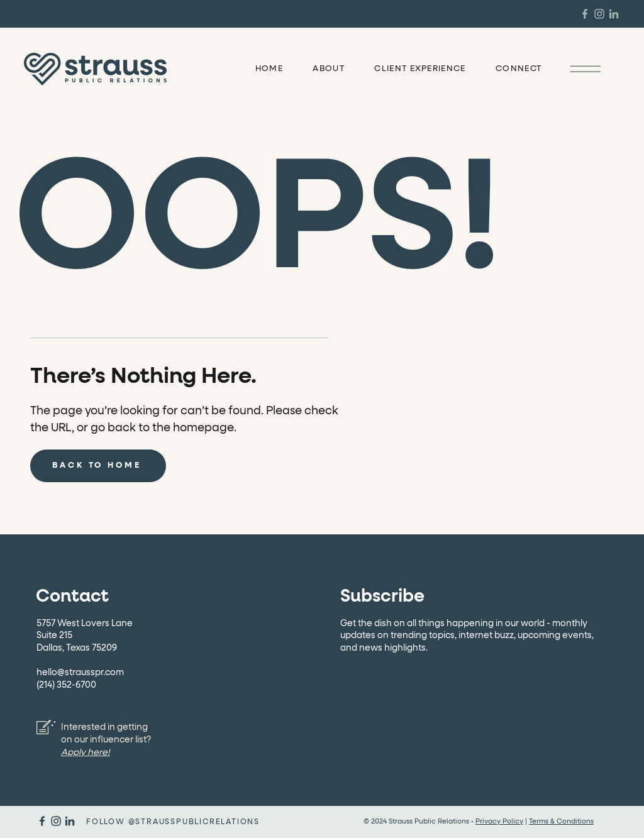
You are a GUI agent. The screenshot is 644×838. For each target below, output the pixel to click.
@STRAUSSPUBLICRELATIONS (194, 822)
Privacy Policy (499, 821)
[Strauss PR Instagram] (599, 14)
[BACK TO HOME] (98, 466)
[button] (585, 69)
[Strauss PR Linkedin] (614, 14)
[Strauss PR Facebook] (585, 14)
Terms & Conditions (561, 821)
